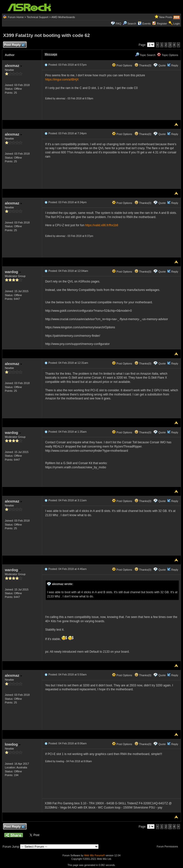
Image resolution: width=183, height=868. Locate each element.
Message (51, 54)
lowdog (13, 744)
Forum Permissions (169, 847)
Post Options (122, 65)
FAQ (118, 24)
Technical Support (38, 17)
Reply (175, 65)
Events (144, 24)
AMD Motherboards (63, 17)
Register (162, 24)
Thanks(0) (143, 65)
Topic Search (145, 55)
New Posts (166, 17)
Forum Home (16, 17)
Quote (162, 65)
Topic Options (168, 55)
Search (132, 24)
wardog (13, 272)
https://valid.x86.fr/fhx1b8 (102, 225)
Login (177, 24)
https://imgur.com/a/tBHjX (62, 80)
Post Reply (14, 45)
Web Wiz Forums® (95, 855)
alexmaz (13, 66)
